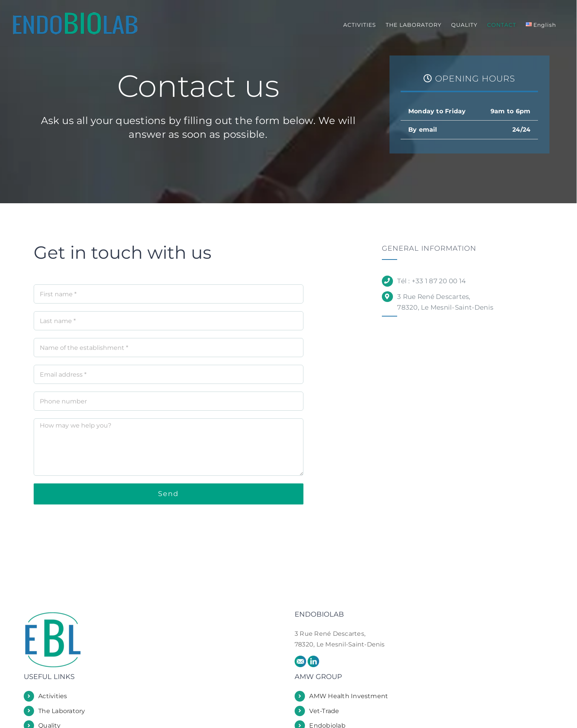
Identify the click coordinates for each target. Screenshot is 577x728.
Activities (53, 696)
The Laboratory (62, 711)
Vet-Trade (324, 711)
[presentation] (92, 527)
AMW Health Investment (349, 696)
